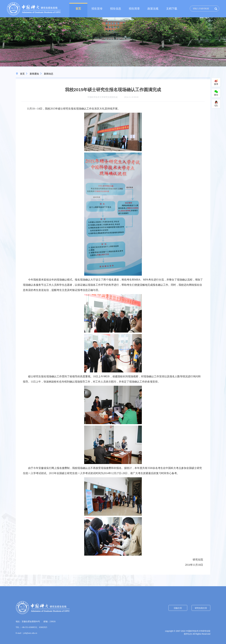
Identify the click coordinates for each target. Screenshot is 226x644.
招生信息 (116, 9)
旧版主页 (178, 608)
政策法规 (153, 9)
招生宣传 (97, 9)
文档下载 (172, 9)
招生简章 (134, 9)
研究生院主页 (201, 608)
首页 (78, 9)
